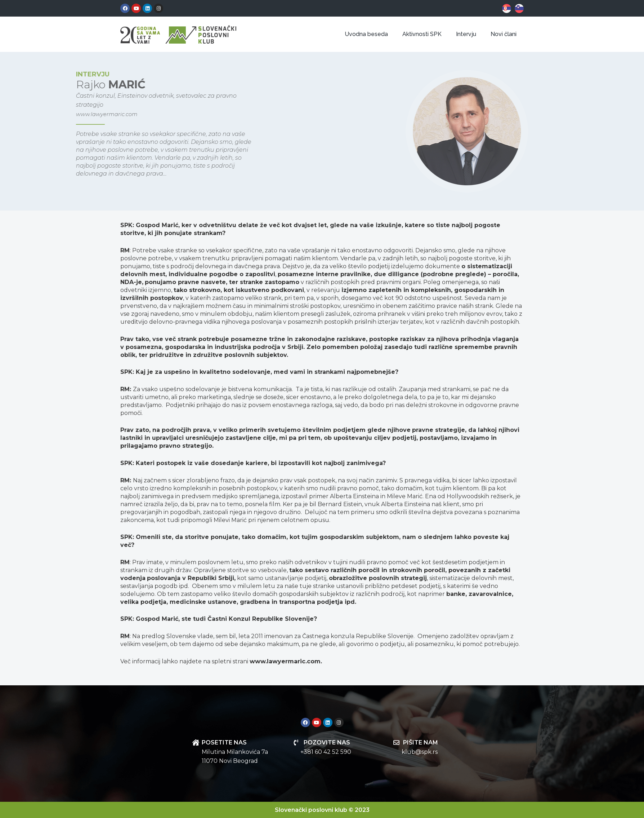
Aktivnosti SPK (422, 34)
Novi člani (504, 34)
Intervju (466, 34)
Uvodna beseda (366, 34)
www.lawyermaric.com (67, 114)
